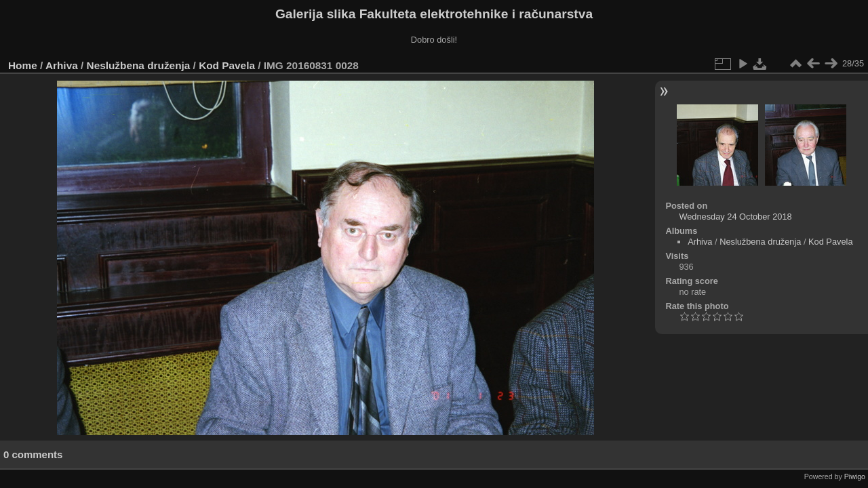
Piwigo (855, 476)
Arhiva (62, 65)
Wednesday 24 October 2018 (735, 217)
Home (23, 65)
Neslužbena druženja (139, 65)
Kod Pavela (227, 65)
